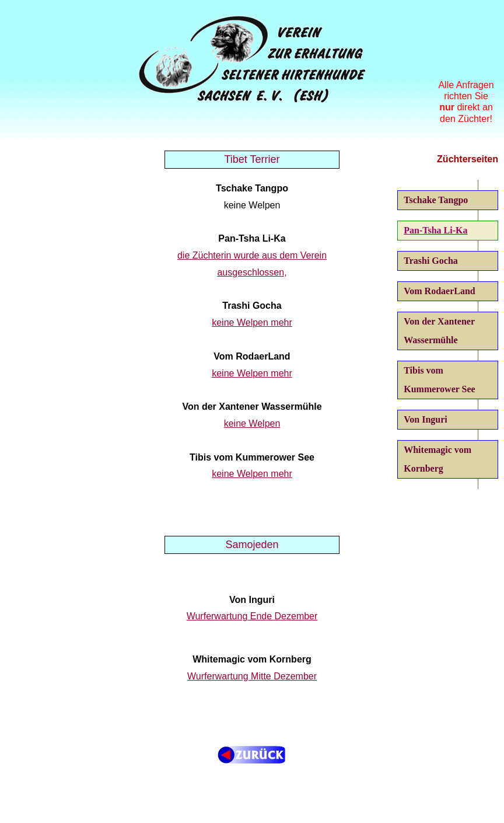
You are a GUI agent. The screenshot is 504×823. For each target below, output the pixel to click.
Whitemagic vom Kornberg (437, 459)
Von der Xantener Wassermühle (439, 331)
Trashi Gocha (431, 261)
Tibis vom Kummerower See (439, 380)
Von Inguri (426, 419)
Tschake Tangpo (436, 200)
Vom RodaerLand (440, 291)
